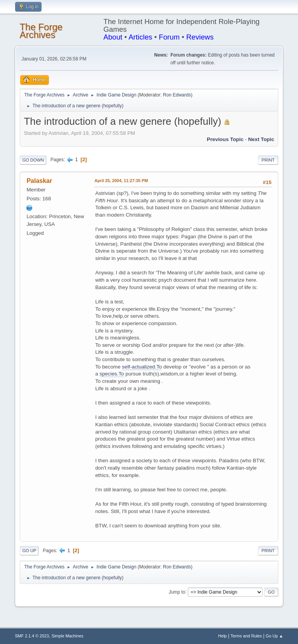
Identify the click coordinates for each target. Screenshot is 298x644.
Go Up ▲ (275, 636)
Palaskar (39, 181)
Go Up (29, 551)
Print (268, 160)
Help (222, 636)
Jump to (177, 592)
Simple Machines (68, 636)
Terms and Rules (246, 636)
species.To (112, 374)
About (113, 37)
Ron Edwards (177, 95)
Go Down (33, 160)
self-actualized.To (142, 367)
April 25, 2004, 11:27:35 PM (121, 181)
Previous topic (225, 139)
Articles (140, 37)
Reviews (200, 37)
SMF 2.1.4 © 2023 (32, 636)
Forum (169, 37)
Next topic (261, 139)
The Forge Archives (41, 31)
